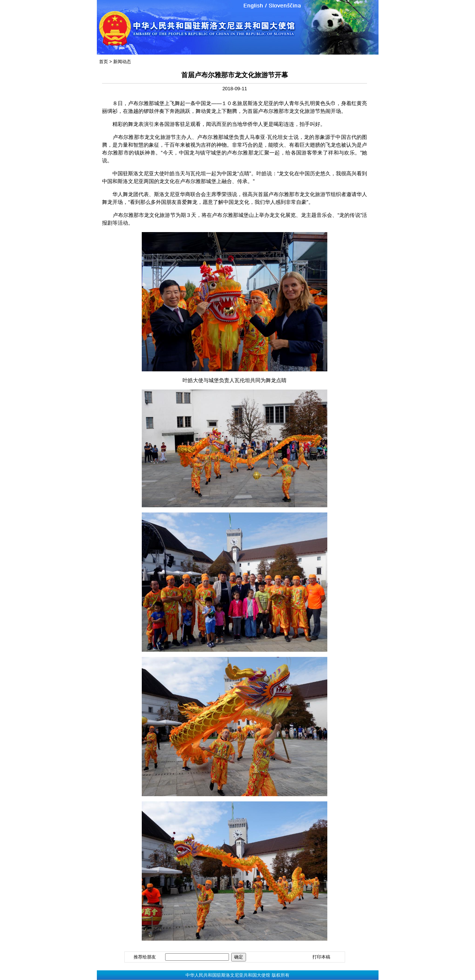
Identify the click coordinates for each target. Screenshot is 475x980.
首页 (104, 62)
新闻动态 (122, 62)
